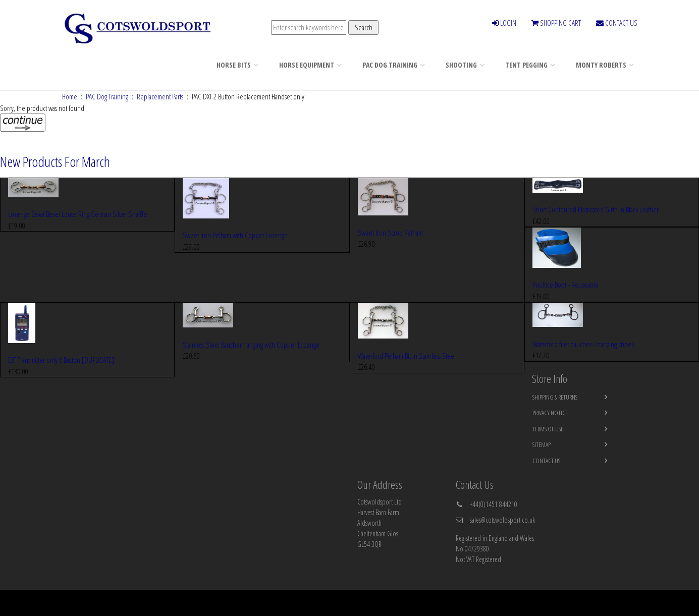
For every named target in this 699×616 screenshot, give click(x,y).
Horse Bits (234, 65)
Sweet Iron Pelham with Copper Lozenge (235, 235)
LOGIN (504, 23)
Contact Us (546, 461)
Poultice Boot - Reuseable (566, 285)
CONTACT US (617, 23)
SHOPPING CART (556, 23)
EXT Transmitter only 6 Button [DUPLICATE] (61, 360)
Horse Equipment (307, 65)
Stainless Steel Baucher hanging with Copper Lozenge (251, 345)
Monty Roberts (601, 65)
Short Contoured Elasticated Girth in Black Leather (596, 209)
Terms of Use (548, 429)
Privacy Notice (550, 413)
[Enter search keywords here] (309, 27)
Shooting (461, 65)
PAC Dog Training (390, 65)
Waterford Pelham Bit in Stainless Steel (407, 356)
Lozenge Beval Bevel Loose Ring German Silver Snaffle (77, 214)
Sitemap (542, 444)
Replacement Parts (160, 96)
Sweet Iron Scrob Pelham (390, 233)
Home (70, 96)
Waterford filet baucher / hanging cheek (583, 344)
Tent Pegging (526, 65)
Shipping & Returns (555, 397)
